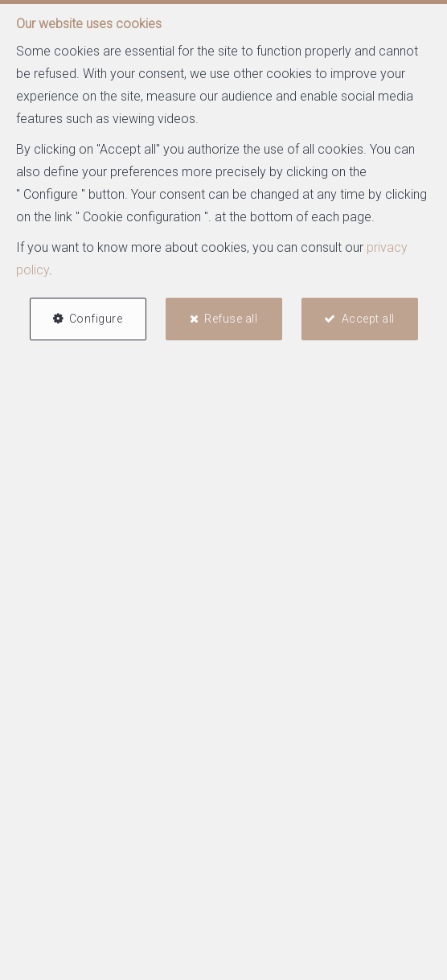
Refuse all (231, 319)
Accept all (368, 319)
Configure (96, 319)
